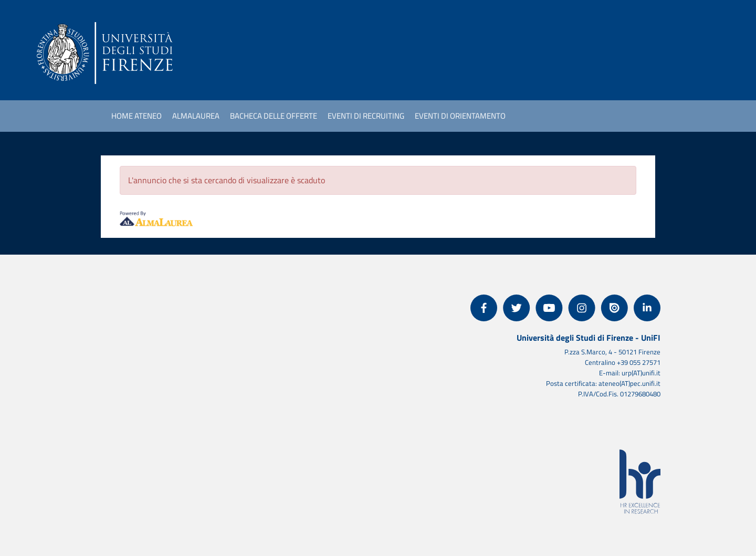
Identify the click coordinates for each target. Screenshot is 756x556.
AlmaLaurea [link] (196, 116)
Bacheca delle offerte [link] (274, 116)
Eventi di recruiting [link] (366, 116)
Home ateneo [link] (136, 116)
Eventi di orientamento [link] (460, 116)
